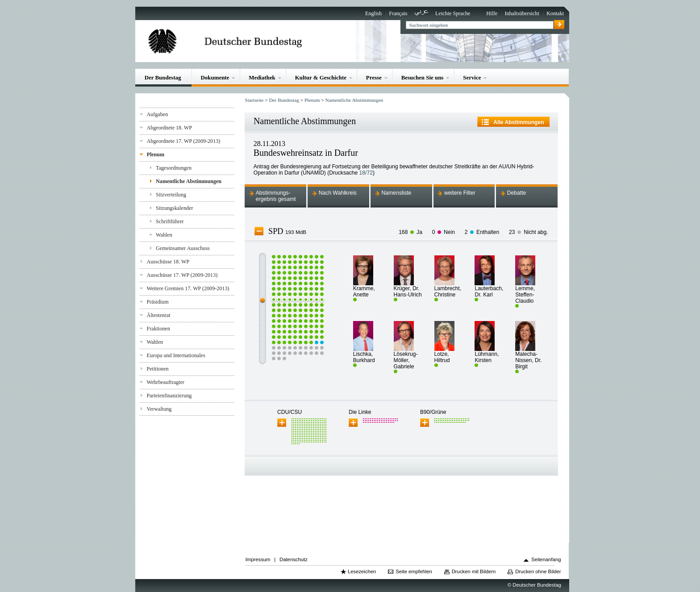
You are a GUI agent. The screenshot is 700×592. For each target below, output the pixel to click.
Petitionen (157, 369)
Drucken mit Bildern (474, 571)
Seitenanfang (546, 559)
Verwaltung (159, 409)
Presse (374, 77)
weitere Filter (460, 193)
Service (472, 77)
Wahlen (164, 235)
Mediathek (262, 77)
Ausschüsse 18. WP (168, 262)
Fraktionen (158, 329)
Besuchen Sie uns (423, 77)
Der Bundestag (163, 77)
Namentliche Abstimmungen (189, 181)
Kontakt (555, 13)
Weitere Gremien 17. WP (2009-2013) (188, 288)
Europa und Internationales (176, 355)
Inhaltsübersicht (522, 13)
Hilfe (492, 13)
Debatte (517, 193)
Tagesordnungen (174, 168)
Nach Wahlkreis (338, 193)
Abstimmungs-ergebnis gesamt (276, 196)
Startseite (254, 100)
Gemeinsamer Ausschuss (183, 248)
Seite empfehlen (414, 571)
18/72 (366, 173)
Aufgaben (157, 114)
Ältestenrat (158, 315)
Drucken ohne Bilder (538, 571)
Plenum (155, 154)
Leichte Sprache (453, 13)
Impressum (258, 559)
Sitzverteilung (171, 195)
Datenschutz (294, 559)
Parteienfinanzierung (169, 396)
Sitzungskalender (174, 208)
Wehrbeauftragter (165, 382)
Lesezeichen (362, 571)
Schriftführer (170, 221)
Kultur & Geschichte (321, 77)
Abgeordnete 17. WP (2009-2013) (183, 141)
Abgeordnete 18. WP (169, 128)
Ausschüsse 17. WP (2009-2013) (182, 275)
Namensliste (396, 193)
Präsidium (157, 302)
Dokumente (215, 77)
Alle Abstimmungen (519, 122)
